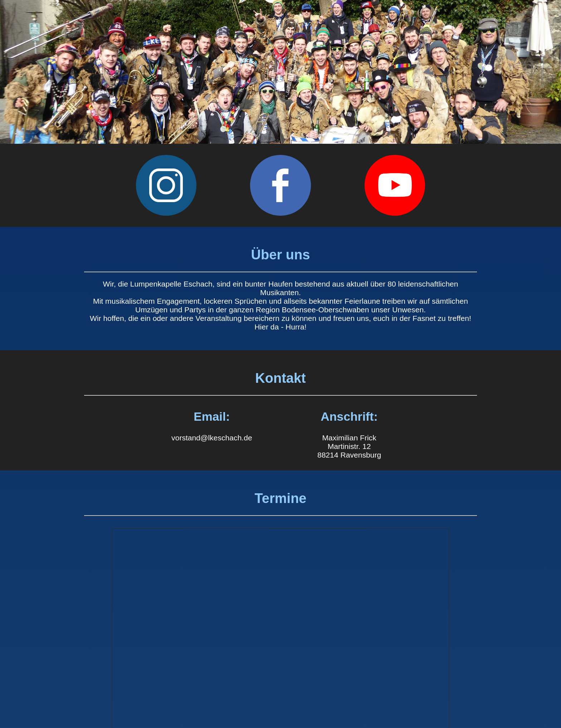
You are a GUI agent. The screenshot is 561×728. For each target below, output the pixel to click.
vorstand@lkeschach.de (212, 438)
